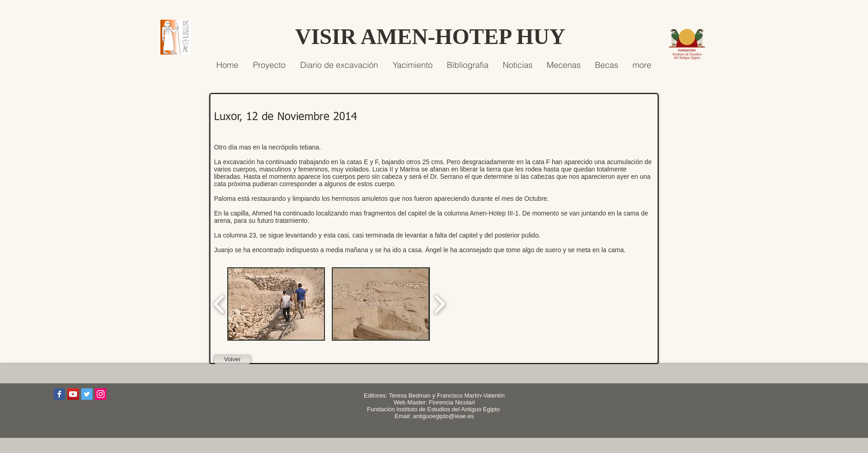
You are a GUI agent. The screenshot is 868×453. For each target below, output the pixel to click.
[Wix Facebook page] (59, 394)
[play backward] (219, 304)
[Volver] (232, 359)
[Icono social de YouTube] (73, 394)
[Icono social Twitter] (87, 394)
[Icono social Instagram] (101, 394)
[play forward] (439, 304)
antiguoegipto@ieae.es (443, 416)
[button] (276, 304)
